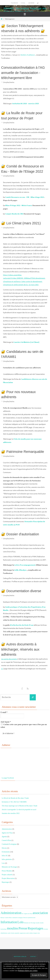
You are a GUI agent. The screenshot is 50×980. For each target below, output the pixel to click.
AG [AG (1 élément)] (23, 914)
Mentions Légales (20, 956)
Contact (33, 956)
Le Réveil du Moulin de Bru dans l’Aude (15, 798)
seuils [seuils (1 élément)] (9, 933)
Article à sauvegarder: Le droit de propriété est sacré (19, 810)
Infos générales (7, 859)
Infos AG (5, 856)
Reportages (5, 882)
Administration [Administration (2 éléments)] (11, 913)
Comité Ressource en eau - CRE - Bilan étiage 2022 (25, 197)
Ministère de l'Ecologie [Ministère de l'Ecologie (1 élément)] (30, 923)
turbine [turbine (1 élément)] (31, 933)
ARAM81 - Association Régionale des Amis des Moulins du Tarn (25, 10)
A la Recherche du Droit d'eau (22, 625)
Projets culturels (7, 875)
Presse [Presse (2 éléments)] (23, 928)
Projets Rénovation (8, 878)
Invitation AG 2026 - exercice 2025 (26, 103)
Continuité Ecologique (9, 844)
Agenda (4, 837)
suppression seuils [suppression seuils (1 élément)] (24, 933)
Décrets (4, 848)
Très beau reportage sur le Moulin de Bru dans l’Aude (19, 806)
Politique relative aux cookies (28, 971)
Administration (7, 829)
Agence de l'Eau (7, 833)
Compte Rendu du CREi (14, 214)
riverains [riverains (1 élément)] (46, 929)
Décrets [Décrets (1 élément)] (25, 918)
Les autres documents (9, 659)
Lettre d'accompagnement (25, 565)
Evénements (6, 852)
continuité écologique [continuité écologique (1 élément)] (17, 918)
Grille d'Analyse (20, 570)
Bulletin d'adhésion (28, 55)
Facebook (14, 3)
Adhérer (31, 3)
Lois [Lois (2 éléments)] (21, 922)
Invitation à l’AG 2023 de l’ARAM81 (14, 802)
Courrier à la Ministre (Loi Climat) (26, 342)
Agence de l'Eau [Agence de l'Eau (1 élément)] (28, 914)
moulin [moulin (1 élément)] (38, 923)
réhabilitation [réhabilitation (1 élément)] (4, 933)
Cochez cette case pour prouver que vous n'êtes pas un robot (24, 726)
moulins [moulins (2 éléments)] (12, 928)
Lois (3, 863)
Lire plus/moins (9, 82)
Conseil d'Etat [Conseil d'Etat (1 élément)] (8, 918)
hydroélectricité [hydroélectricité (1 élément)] (31, 918)
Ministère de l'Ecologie (9, 867)
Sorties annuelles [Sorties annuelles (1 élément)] (15, 933)
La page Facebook (8, 778)
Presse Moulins (7, 871)
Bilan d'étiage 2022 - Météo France (19, 205)
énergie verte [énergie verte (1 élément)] (37, 933)
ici (2, 669)
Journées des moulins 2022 (11, 813)
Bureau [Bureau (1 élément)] (2, 918)
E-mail (23, 3)
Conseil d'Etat (6, 840)
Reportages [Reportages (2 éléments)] (35, 928)
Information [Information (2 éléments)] (9, 922)
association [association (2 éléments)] (40, 913)
